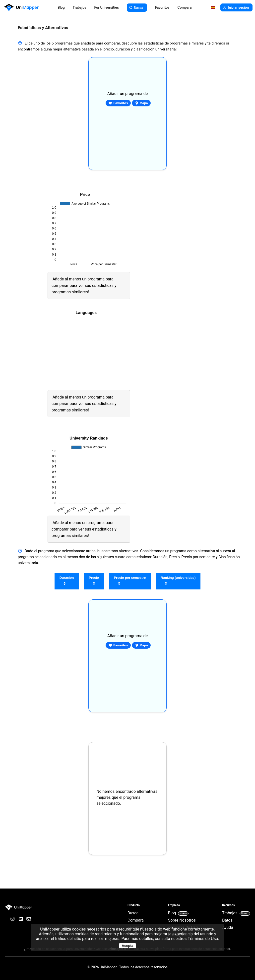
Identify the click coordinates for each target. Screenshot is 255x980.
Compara (185, 7)
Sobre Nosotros (182, 920)
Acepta (128, 946)
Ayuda (228, 927)
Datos (227, 920)
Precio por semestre (130, 581)
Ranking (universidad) (178, 581)
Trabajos (80, 7)
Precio (94, 581)
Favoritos (118, 103)
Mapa (141, 103)
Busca (137, 8)
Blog (61, 7)
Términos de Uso (203, 939)
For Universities (106, 7)
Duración (67, 581)
